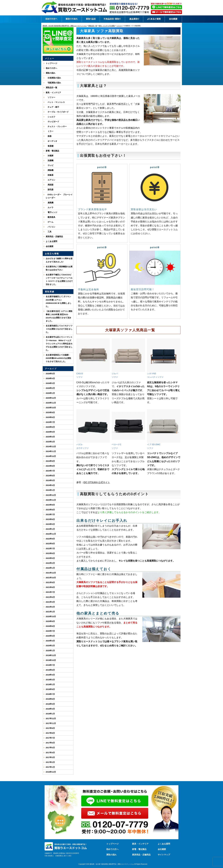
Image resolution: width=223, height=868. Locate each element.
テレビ (50, 165)
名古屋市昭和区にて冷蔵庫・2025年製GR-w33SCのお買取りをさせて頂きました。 (58, 358)
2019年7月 (50, 665)
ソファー (51, 97)
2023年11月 (51, 500)
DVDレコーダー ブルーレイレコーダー (59, 196)
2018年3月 (50, 709)
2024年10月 (51, 456)
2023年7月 (50, 515)
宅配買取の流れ (53, 83)
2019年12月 (51, 655)
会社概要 (50, 246)
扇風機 (50, 203)
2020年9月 (50, 621)
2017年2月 (50, 762)
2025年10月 (51, 408)
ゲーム (50, 222)
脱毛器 (50, 190)
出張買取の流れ (53, 78)
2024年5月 (50, 480)
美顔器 (50, 185)
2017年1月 (50, 767)
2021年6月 (50, 597)
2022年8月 (50, 544)
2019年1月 (50, 684)
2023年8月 (50, 510)
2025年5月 (50, 432)
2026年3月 (50, 383)
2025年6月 (50, 427)
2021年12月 (51, 573)
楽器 (49, 136)
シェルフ (51, 117)
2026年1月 (50, 393)
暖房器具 (51, 217)
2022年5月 (50, 558)
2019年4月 (50, 675)
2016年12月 (51, 772)
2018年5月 (50, 704)
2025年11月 (51, 403)
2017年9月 (50, 728)
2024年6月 (50, 476)
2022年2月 (50, 563)
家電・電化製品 (52, 151)
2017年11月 (51, 723)
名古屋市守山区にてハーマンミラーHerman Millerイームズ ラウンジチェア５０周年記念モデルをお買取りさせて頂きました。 (59, 344)
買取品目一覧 (51, 88)
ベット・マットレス (55, 102)
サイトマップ (164, 855)
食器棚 (50, 146)
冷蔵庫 (50, 156)
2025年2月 (50, 442)
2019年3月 (50, 680)
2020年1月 (50, 651)
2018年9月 (50, 689)
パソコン (51, 227)
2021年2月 (50, 607)
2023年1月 (50, 529)
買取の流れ (51, 73)
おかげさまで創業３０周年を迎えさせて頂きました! (59, 260)
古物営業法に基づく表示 (63, 856)
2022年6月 (50, 553)
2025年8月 (50, 417)
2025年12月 (51, 398)
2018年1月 (50, 714)
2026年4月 (50, 378)
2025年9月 (50, 412)
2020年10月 (51, 617)
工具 (49, 232)
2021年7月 (50, 592)
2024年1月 (50, 490)
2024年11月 (51, 451)
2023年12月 (51, 495)
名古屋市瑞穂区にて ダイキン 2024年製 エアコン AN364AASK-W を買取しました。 (59, 301)
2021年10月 (51, 578)
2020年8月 (50, 626)
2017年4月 (50, 753)
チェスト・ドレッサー (56, 126)
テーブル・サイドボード (57, 112)
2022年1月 (50, 568)
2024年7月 (50, 471)
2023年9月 (50, 505)
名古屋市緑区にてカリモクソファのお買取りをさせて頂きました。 (59, 329)
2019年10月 (51, 660)
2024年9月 (50, 461)
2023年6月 (50, 519)
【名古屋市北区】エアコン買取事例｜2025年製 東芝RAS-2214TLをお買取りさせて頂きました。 (59, 316)
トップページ (51, 63)
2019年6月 (50, 670)
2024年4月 (50, 485)
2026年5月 (50, 374)
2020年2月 (50, 646)
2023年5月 (50, 524)
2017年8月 (50, 733)
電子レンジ (51, 212)
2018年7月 (50, 694)
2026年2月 (50, 388)
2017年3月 (50, 757)
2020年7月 (50, 631)
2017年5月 (50, 748)
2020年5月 (50, 636)
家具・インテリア (53, 93)
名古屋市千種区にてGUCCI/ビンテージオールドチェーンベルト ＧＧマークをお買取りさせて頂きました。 (59, 280)
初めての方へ (51, 68)
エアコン (51, 180)
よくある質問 (51, 241)
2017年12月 (51, 719)
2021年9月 (50, 582)
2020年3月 (50, 641)
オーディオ (51, 141)
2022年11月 (51, 534)
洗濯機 (50, 160)
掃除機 (50, 170)
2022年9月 (50, 539)
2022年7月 (50, 549)
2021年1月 (50, 612)
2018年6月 (50, 699)
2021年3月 (50, 602)
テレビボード (52, 122)
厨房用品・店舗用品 (54, 237)
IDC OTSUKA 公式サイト (97, 482)
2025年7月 (50, 422)
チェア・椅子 (52, 107)
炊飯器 (50, 175)
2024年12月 (51, 447)
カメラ (50, 207)
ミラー (50, 131)
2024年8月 (50, 466)
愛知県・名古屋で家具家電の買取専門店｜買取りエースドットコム (112, 864)
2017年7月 (50, 738)
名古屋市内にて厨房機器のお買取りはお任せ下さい (59, 268)
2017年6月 (50, 743)
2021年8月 (50, 587)
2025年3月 (50, 437)
